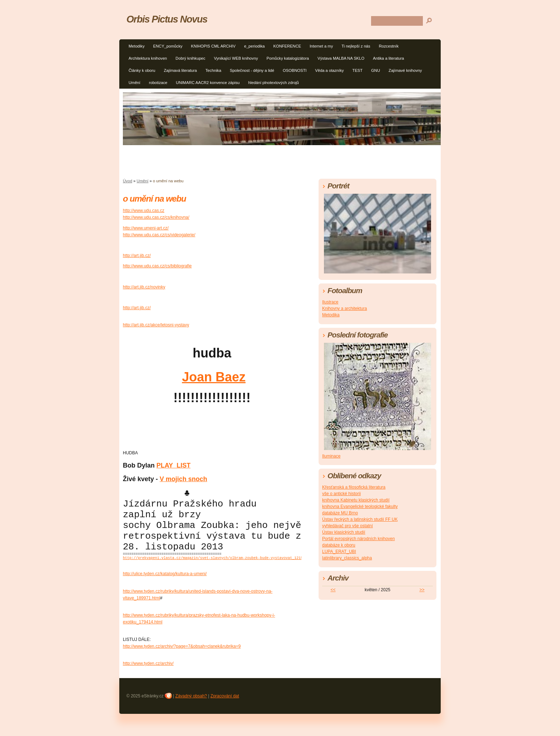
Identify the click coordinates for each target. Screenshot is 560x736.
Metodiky (137, 46)
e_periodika (254, 46)
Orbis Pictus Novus (167, 19)
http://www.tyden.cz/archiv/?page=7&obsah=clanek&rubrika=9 (182, 661)
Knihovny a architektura (344, 308)
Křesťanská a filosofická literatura (354, 487)
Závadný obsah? (191, 711)
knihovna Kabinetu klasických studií (356, 500)
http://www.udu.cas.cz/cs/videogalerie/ (159, 235)
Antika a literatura (388, 58)
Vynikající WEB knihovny (236, 58)
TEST (358, 70)
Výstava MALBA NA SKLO (341, 58)
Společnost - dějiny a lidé (252, 70)
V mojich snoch (183, 479)
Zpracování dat (225, 711)
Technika (213, 70)
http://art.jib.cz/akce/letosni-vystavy (156, 325)
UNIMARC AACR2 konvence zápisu (208, 83)
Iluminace (331, 456)
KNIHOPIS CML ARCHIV (213, 46)
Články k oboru (142, 70)
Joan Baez (214, 377)
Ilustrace (330, 302)
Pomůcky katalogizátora (288, 58)
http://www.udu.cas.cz (144, 211)
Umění (134, 83)
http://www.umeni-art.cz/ (146, 228)
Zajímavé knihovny (405, 70)
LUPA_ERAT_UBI (339, 552)
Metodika (331, 315)
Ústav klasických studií (344, 532)
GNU (376, 70)
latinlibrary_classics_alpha (347, 558)
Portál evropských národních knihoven (358, 539)
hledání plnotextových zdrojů (274, 83)
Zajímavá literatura (181, 70)
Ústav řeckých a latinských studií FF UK (360, 519)
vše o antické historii (341, 494)
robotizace (158, 83)
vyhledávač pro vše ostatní (347, 526)
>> (422, 590)
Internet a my (321, 46)
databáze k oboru (339, 545)
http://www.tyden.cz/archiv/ (148, 678)
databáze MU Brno (340, 513)
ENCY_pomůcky (168, 46)
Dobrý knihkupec (191, 58)
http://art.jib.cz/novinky (144, 287)
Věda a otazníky (329, 70)
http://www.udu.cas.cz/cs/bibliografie (157, 266)
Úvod (127, 181)
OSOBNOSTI (295, 70)
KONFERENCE (287, 46)
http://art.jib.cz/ (137, 256)
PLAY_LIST (173, 465)
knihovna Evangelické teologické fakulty (360, 507)
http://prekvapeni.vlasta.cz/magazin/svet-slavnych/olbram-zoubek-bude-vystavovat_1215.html (218, 573)
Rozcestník (389, 46)
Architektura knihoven (148, 58)
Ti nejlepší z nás (356, 46)
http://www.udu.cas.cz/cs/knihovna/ (156, 217)
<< (333, 590)
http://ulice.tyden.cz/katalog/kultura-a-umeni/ (165, 589)
